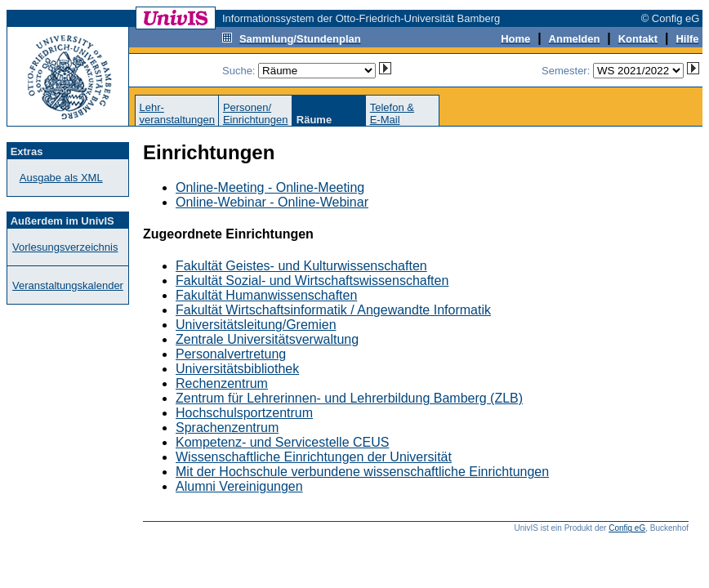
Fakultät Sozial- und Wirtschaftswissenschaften (312, 281)
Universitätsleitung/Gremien (256, 325)
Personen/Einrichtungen (256, 114)
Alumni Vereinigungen (239, 486)
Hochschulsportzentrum (244, 413)
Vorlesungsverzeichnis (65, 247)
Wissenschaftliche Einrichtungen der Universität (314, 457)
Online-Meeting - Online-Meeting (270, 187)
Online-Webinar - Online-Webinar (272, 202)
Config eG (627, 528)
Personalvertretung (231, 354)
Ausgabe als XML (61, 178)
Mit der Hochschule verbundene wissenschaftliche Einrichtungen (362, 472)
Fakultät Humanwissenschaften (266, 295)
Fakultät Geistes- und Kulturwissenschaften (301, 266)
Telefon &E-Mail (392, 114)
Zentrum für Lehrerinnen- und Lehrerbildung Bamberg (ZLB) (349, 398)
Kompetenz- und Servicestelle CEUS (282, 442)
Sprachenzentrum (227, 428)
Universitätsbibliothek (237, 369)
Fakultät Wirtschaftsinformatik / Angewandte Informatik (333, 310)
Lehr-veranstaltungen (177, 114)
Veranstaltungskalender (68, 285)
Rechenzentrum (222, 383)
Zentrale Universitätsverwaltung (267, 339)
